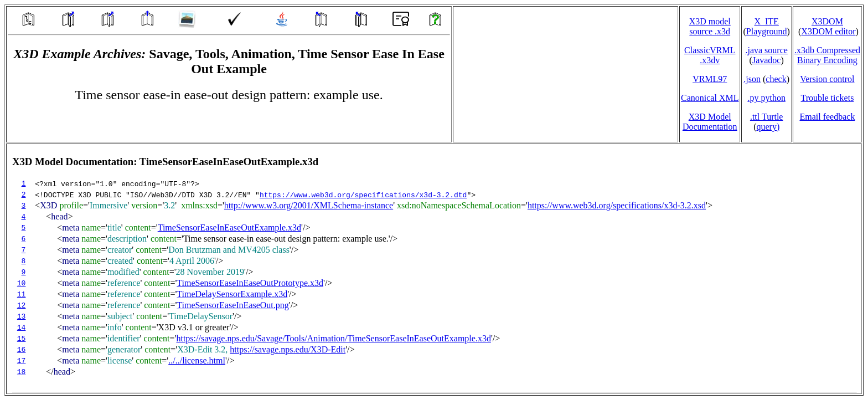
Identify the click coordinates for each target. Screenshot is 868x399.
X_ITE (766, 21)
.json (752, 79)
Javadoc (767, 60)
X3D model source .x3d (710, 26)
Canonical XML (710, 98)
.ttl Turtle (767, 117)
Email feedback (827, 117)
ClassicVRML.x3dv (710, 55)
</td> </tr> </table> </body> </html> (434, 269)
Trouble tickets (828, 98)
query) (768, 127)
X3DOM (827, 21)
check (776, 79)
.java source (766, 50)
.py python (766, 98)
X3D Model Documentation (710, 122)
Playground (767, 31)
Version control (827, 79)
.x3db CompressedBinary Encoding (827, 55)
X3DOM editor (828, 31)
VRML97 (710, 79)
